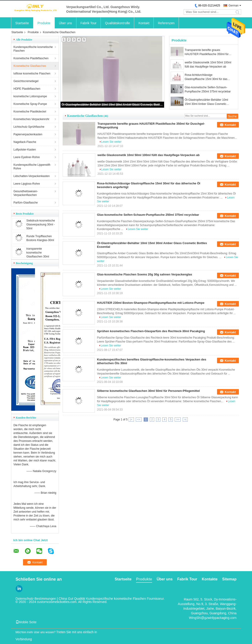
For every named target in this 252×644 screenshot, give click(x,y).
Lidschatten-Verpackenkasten (32, 176)
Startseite (22, 23)
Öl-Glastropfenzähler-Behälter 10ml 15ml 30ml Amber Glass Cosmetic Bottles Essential (113, 105)
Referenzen (166, 23)
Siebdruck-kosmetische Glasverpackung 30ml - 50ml (41, 225)
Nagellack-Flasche (25, 142)
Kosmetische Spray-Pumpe (30, 104)
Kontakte (210, 579)
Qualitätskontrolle (117, 23)
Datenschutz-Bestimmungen (36, 599)
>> (178, 419)
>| (185, 419)
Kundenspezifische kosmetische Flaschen (33, 49)
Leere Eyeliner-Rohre (27, 157)
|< (131, 419)
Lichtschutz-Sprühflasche (29, 127)
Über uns (65, 23)
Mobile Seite (26, 622)
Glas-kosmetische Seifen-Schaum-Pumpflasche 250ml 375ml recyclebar (208, 89)
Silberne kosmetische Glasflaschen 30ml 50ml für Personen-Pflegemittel (149, 391)
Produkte (44, 23)
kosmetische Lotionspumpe (30, 96)
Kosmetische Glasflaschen (30, 66)
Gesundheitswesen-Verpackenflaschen (26, 193)
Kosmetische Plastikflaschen (31, 58)
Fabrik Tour (89, 23)
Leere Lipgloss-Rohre (27, 184)
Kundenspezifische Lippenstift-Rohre (32, 167)
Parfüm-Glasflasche (26, 203)
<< (139, 419)
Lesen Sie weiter (112, 142)
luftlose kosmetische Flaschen (32, 74)
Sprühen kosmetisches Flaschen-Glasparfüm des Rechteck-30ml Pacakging (151, 331)
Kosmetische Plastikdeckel (30, 112)
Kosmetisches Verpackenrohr (32, 119)
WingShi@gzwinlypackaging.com (213, 618)
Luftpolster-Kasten (25, 150)
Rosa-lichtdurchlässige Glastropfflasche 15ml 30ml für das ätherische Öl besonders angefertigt (207, 77)
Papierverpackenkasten (28, 134)
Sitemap (229, 579)
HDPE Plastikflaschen (27, 89)
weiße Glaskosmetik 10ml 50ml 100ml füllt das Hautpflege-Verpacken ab (208, 65)
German (233, 6)
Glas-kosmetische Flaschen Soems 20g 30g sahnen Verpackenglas (145, 274)
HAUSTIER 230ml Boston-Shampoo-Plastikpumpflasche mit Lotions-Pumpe (151, 303)
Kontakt (144, 23)
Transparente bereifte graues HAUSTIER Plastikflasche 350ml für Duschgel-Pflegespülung (207, 52)
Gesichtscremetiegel (26, 81)
